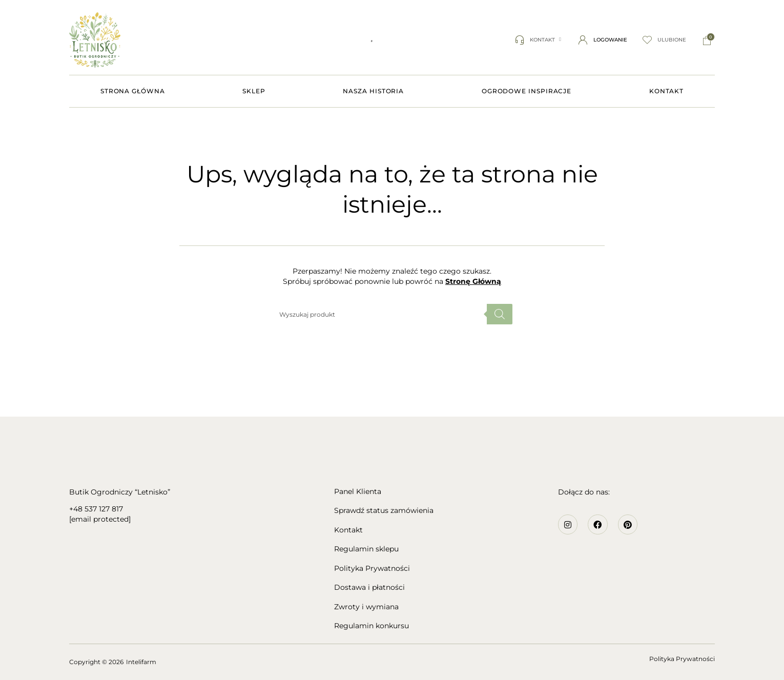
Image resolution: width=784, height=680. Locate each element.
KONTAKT (666, 91)
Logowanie (610, 40)
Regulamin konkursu (372, 626)
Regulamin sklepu (366, 549)
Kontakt (348, 530)
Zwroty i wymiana (366, 607)
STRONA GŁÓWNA (133, 91)
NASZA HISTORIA (373, 91)
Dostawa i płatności (369, 588)
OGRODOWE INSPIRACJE (527, 91)
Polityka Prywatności (372, 569)
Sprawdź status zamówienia (384, 511)
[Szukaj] (500, 314)
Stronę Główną (473, 281)
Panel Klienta (358, 492)
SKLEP (254, 91)
